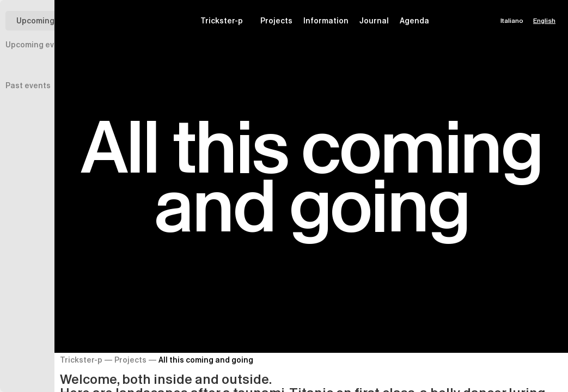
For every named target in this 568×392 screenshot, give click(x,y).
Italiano (512, 20)
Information (326, 21)
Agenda (414, 21)
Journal (374, 21)
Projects (276, 21)
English (544, 20)
